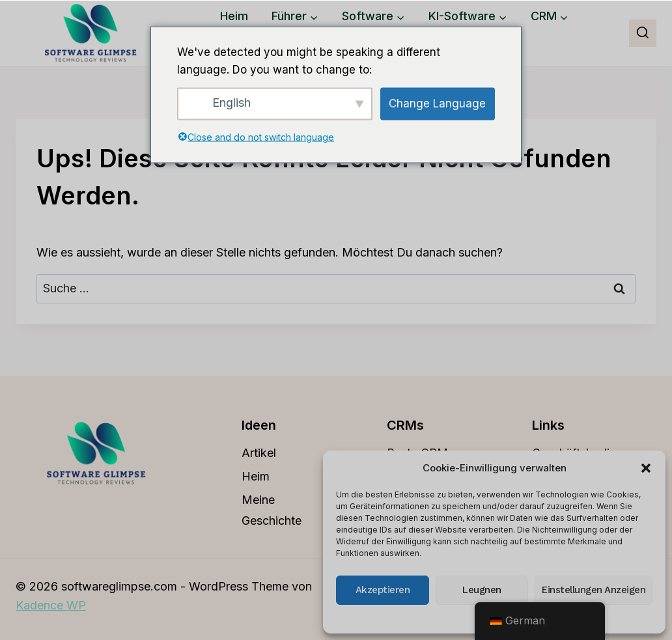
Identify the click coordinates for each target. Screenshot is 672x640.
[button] (646, 468)
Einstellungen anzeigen (594, 590)
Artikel (259, 453)
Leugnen (482, 590)
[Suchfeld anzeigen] (643, 33)
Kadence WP (51, 605)
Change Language (437, 104)
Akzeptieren (383, 590)
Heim (234, 16)
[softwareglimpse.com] (91, 33)
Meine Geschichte (272, 510)
